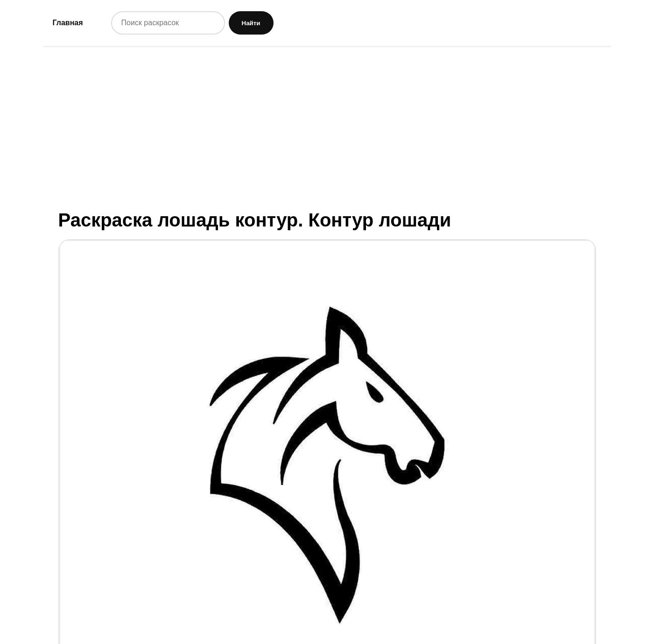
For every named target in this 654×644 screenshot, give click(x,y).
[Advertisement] (327, 127)
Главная (68, 23)
